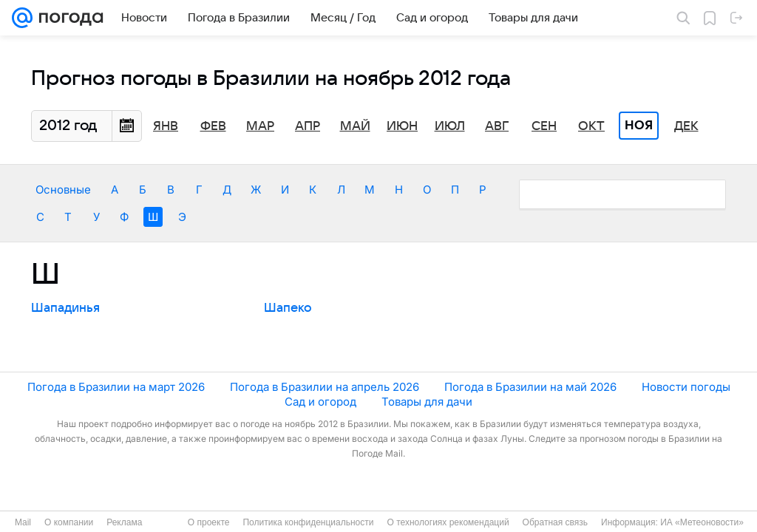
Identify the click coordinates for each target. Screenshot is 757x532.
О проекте (209, 522)
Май (355, 126)
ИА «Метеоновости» (702, 522)
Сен (544, 126)
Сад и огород (320, 402)
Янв (166, 126)
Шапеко (288, 308)
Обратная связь (555, 522)
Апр (308, 126)
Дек (686, 126)
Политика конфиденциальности (308, 522)
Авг (497, 126)
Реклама (124, 522)
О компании (69, 522)
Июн (402, 126)
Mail (23, 522)
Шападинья (65, 308)
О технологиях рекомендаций (448, 522)
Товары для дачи (427, 402)
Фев (213, 126)
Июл (450, 126)
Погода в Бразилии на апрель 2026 (325, 387)
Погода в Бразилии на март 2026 (116, 387)
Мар (260, 126)
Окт (591, 126)
